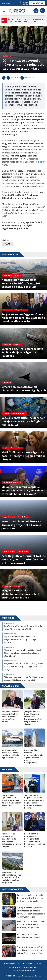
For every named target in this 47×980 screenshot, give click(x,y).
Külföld (7, 56)
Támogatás (37, 3)
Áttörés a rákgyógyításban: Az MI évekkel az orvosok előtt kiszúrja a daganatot (26, 20)
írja (38, 162)
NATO (8, 244)
